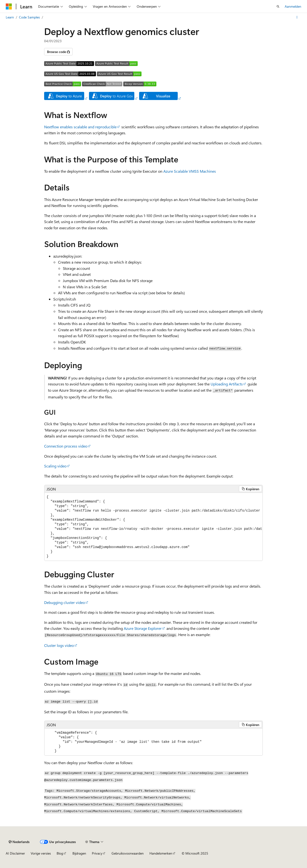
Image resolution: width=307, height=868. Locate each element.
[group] (153, 527)
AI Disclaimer (15, 853)
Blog (60, 853)
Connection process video (66, 446)
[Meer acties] (297, 17)
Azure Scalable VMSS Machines (190, 171)
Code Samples (29, 17)
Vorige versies (41, 853)
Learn (10, 17)
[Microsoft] (9, 6)
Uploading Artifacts (227, 384)
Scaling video (55, 466)
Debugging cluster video (65, 602)
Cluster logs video (59, 645)
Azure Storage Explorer (143, 628)
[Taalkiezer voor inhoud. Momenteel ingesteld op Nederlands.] (19, 842)
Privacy (97, 853)
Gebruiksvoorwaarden (128, 853)
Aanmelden (293, 6)
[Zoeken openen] (278, 6)
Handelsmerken (161, 853)
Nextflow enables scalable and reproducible (80, 127)
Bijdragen (79, 853)
